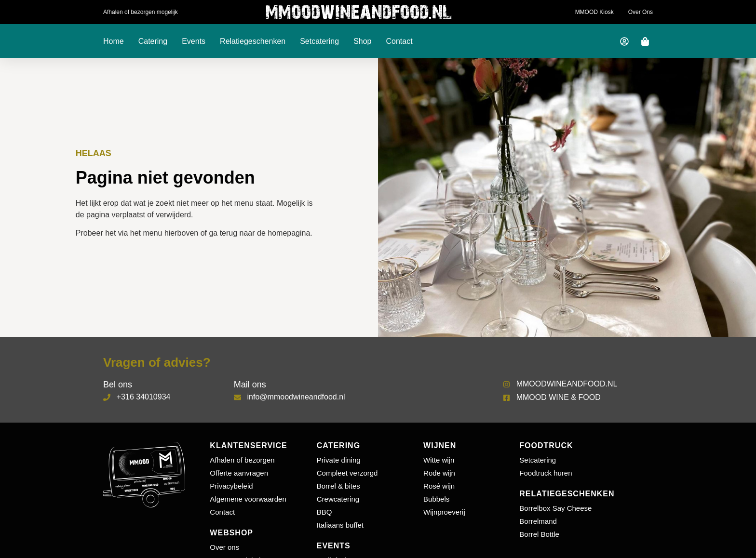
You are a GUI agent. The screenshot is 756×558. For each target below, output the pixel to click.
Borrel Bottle (539, 534)
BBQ (324, 512)
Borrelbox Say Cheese (555, 508)
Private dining (339, 460)
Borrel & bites (338, 486)
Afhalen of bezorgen (242, 460)
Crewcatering (338, 499)
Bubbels (436, 499)
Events (194, 41)
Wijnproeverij (444, 512)
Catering (153, 41)
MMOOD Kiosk (594, 12)
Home (114, 41)
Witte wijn (439, 460)
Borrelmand (538, 521)
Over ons (641, 12)
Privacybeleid (231, 486)
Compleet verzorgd (347, 473)
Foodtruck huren (546, 473)
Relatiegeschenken (253, 41)
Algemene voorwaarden (248, 499)
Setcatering (319, 41)
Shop (362, 41)
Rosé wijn (439, 486)
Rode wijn (439, 473)
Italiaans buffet (340, 525)
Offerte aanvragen (239, 473)
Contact (399, 41)
